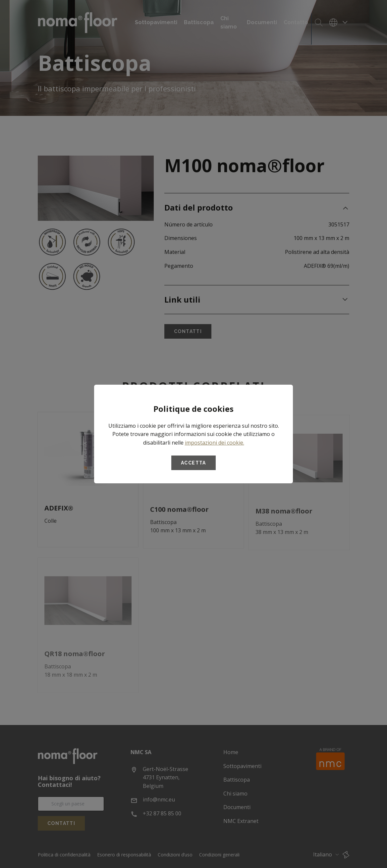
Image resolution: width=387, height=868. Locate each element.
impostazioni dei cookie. (215, 443)
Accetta (193, 463)
